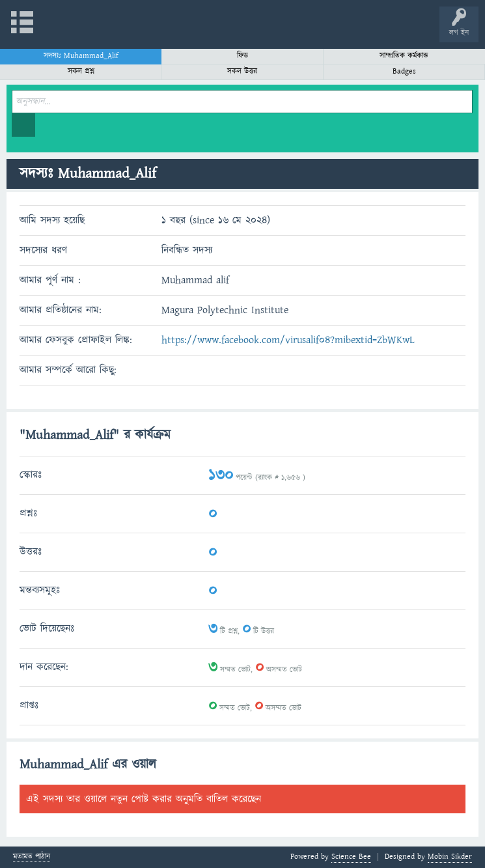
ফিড (242, 56)
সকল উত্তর (242, 71)
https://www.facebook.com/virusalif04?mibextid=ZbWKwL (288, 340)
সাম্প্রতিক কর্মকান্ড (404, 56)
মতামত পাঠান (32, 857)
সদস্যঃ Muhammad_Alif (81, 56)
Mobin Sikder (450, 857)
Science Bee (351, 857)
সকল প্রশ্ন (81, 71)
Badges (404, 71)
